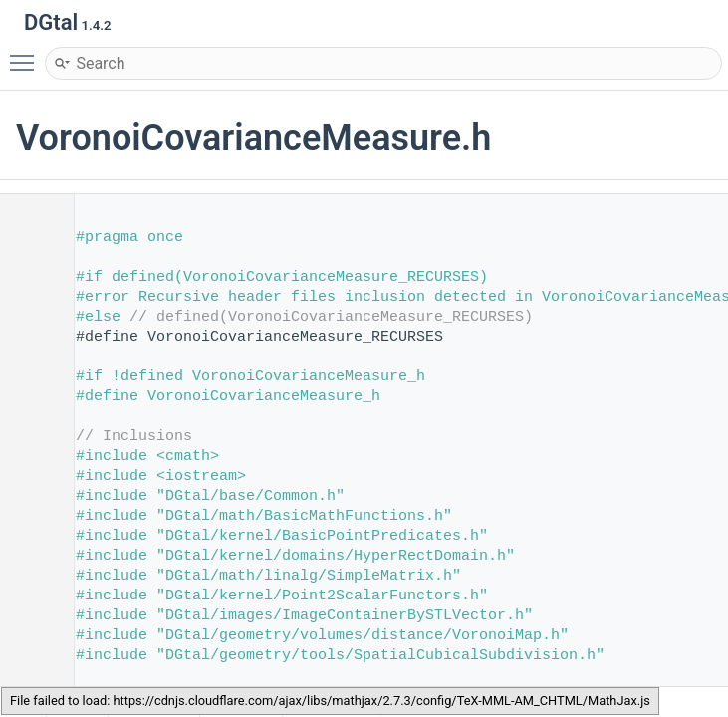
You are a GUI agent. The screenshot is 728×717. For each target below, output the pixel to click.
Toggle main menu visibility (27, 54)
